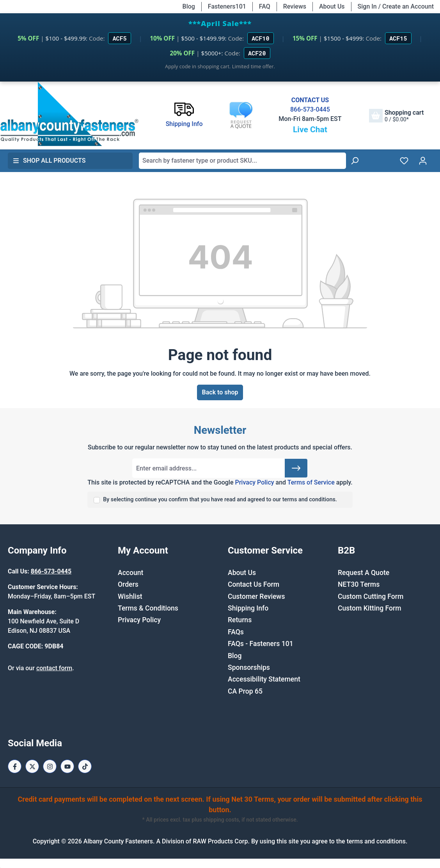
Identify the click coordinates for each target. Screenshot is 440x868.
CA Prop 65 (245, 691)
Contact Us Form (254, 584)
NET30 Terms (359, 584)
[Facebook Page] (15, 766)
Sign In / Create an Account (396, 6)
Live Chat (310, 130)
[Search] (355, 161)
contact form (54, 668)
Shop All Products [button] (49, 161)
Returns (240, 620)
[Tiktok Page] (85, 766)
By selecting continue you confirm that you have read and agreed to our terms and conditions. (220, 500)
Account (130, 573)
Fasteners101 (227, 6)
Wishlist (130, 596)
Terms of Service (311, 482)
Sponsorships (249, 667)
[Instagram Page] (50, 766)
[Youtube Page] (67, 766)
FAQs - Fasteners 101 (261, 644)
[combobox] (242, 161)
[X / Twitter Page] (32, 766)
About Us (332, 6)
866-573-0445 (310, 109)
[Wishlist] (404, 161)
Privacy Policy (254, 482)
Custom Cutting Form (371, 596)
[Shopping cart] (396, 116)
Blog (189, 6)
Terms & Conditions (148, 608)
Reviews (295, 6)
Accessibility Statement (264, 679)
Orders (128, 584)
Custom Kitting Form (370, 608)
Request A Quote (364, 573)
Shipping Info (248, 608)
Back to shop (220, 392)
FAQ (265, 6)
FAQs (236, 632)
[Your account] (423, 161)
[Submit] (296, 468)
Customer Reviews (256, 596)
